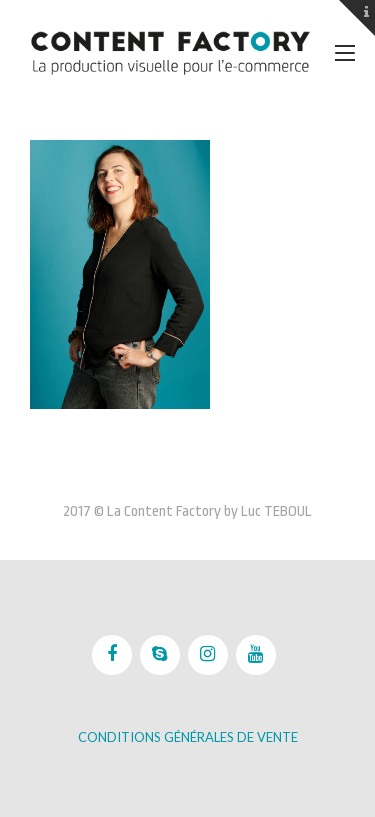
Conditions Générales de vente (188, 737)
